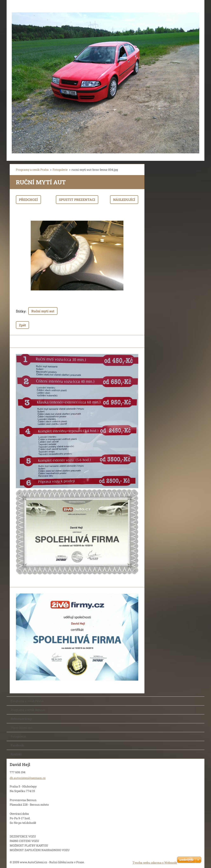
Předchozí (28, 200)
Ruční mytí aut (43, 311)
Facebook (17, 745)
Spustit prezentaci (77, 200)
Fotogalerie (60, 170)
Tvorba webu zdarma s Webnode (155, 863)
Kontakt (16, 754)
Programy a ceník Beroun (28, 710)
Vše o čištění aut (22, 728)
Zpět (22, 325)
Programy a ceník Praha (32, 170)
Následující (124, 200)
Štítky (21, 311)
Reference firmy (21, 719)
